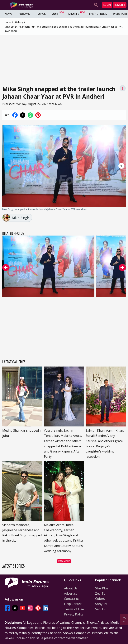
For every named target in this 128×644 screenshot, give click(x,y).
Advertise (71, 593)
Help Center (73, 604)
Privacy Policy (74, 614)
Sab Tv (100, 609)
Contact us (72, 599)
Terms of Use (74, 609)
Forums (24, 14)
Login (107, 5)
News (8, 14)
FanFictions (98, 14)
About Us (71, 588)
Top (124, 619)
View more (64, 561)
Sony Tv (101, 604)
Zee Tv (100, 593)
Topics (41, 14)
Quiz (55, 14)
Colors (100, 599)
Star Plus (102, 588)
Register (120, 5)
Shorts (74, 14)
